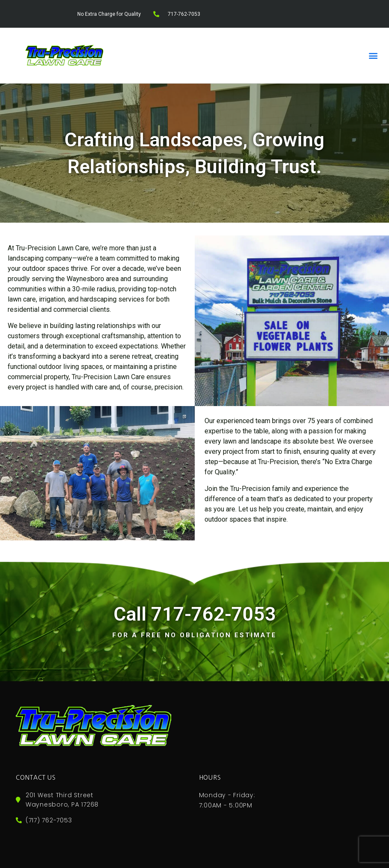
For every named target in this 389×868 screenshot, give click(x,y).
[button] (373, 55)
